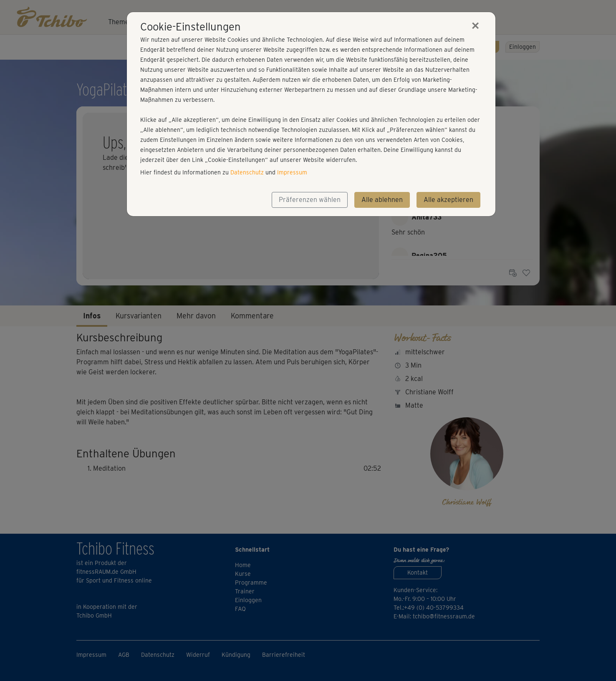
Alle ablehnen (382, 200)
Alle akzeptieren (448, 200)
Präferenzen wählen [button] (310, 200)
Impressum (292, 172)
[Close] (475, 25)
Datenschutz (247, 172)
